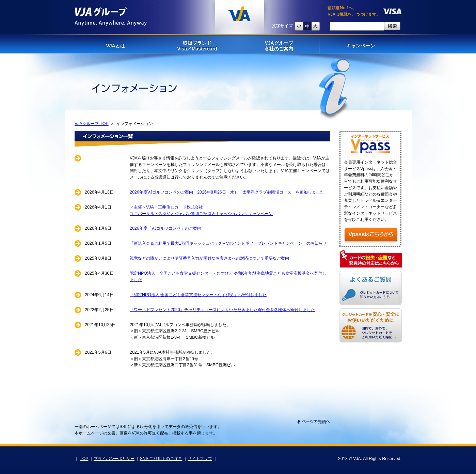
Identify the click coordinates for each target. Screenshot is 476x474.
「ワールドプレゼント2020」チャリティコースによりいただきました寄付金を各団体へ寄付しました (222, 310)
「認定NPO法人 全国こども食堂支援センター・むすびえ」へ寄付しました (198, 295)
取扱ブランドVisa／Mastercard (197, 46)
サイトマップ (200, 459)
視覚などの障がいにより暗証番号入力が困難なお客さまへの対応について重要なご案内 (209, 258)
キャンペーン (361, 46)
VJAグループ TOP (92, 124)
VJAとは (115, 46)
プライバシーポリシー (114, 459)
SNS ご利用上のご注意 (161, 459)
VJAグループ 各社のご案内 (279, 46)
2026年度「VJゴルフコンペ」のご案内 (165, 228)
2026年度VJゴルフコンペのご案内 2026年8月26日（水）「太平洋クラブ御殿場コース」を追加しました (227, 192)
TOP (84, 459)
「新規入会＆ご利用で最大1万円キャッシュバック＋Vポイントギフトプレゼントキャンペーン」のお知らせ (228, 243)
